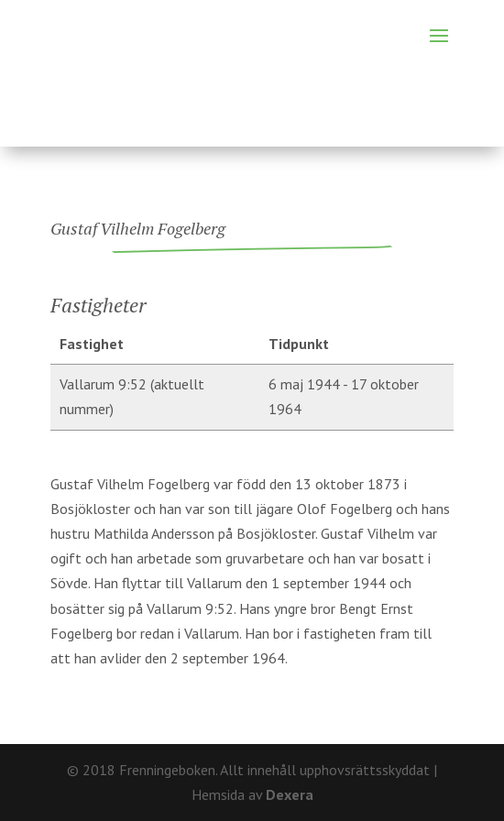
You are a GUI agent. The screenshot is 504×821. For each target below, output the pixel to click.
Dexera (290, 794)
